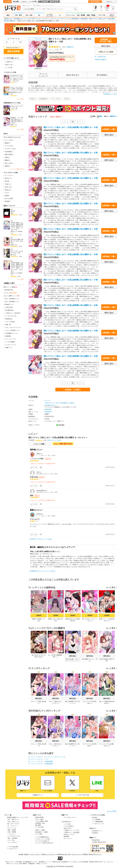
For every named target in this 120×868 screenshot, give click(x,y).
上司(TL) (67, 99)
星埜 (39, 621)
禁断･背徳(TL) (9, 155)
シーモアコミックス (50, 15)
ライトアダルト (112, 15)
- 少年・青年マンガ (13, 820)
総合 (8, 15)
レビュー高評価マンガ (12, 330)
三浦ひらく (8, 184)
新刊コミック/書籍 (10, 287)
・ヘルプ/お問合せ (68, 826)
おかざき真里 (9, 199)
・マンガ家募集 (95, 820)
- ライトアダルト (12, 842)
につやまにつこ (56, 703)
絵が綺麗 (47, 405)
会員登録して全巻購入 (73, 390)
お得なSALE (9, 307)
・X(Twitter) (94, 833)
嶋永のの (107, 703)
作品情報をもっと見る (110, 94)
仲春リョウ (14, 125)
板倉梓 (7, 196)
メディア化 (102, 15)
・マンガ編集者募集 (97, 822)
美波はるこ (8, 190)
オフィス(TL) (9, 140)
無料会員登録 (95, 2)
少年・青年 (18, 15)
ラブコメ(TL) (9, 146)
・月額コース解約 (39, 830)
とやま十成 (14, 108)
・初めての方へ (67, 828)
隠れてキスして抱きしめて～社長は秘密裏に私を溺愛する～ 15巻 (71, 229)
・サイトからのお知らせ (42, 841)
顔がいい (54, 405)
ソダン (67, 661)
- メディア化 (11, 840)
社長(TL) (33, 99)
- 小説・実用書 (11, 832)
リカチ (7, 193)
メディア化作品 (10, 322)
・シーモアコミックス (98, 824)
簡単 (99, 116)
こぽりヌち (90, 621)
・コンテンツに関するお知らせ (44, 843)
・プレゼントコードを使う (42, 839)
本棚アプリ (9, 348)
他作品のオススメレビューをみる (43, 571)
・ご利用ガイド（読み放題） (71, 832)
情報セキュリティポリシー (49, 854)
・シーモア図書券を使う (42, 837)
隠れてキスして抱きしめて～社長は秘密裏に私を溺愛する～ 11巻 (71, 127)
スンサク (72, 661)
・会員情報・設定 (39, 823)
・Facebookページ (96, 831)
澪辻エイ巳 (107, 621)
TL (60, 15)
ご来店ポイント (38, 795)
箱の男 (13, 211)
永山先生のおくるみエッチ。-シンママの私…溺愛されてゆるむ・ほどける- (17, 78)
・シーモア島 (67, 824)
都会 (12, 213)
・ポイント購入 (39, 819)
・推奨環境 (66, 837)
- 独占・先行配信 (12, 838)
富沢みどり (8, 178)
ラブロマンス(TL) (10, 149)
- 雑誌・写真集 (11, 830)
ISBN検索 (85, 854)
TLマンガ (38, 39)
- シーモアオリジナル (13, 836)
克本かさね (8, 187)
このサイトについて (77, 854)
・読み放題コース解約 (41, 832)
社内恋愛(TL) (9, 152)
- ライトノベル (11, 828)
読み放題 (16, 1)
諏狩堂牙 (73, 621)
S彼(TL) (7, 157)
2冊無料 (73, 615)
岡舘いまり (14, 245)
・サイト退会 (38, 834)
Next (115, 604)
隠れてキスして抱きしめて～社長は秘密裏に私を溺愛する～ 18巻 (71, 305)
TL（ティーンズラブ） (43, 19)
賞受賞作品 (9, 319)
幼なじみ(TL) (9, 163)
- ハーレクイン (11, 834)
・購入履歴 (37, 825)
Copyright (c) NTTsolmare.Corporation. (60, 866)
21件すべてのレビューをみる (42, 539)
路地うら (90, 703)
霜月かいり (14, 231)
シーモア (7, 1)
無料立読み (73, 656)
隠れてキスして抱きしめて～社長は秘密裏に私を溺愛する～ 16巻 (71, 254)
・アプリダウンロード (69, 817)
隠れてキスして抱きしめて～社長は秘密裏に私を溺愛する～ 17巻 (71, 280)
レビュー (24, 1)
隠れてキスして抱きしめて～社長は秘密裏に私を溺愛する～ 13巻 (71, 178)
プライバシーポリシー (35, 854)
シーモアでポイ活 (11, 316)
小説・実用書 (81, 15)
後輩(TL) (7, 143)
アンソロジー (9, 175)
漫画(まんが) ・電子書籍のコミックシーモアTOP (19, 19)
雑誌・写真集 (91, 15)
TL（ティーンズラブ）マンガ (61, 19)
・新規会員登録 (39, 817)
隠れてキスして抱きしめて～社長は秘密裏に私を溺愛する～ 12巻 (71, 153)
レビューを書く (54, 49)
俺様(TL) (7, 166)
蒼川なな (13, 255)
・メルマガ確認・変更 (41, 821)
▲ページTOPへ (112, 811)
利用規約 (26, 854)
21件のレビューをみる (54, 440)
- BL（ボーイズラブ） (14, 824)
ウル (39, 703)
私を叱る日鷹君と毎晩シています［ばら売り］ (17, 241)
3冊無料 (39, 615)
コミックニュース (11, 339)
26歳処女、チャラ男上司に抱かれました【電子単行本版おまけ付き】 (17, 120)
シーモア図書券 (10, 342)
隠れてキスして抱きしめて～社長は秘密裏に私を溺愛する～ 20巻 (71, 356)
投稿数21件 (61, 47)
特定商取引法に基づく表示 (64, 854)
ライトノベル (70, 15)
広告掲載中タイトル (12, 333)
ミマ (50, 44)
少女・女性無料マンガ (12, 299)
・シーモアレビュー (12, 849)
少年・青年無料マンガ (12, 302)
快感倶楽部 (75, 19)
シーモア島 (33, 1)
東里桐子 (8, 201)
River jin (41, 657)
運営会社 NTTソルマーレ (95, 854)
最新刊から (114, 116)
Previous (30, 604)
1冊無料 (56, 615)
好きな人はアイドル (17, 106)
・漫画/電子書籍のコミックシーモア (17, 817)
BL (39, 15)
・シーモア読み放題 (12, 847)
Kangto (36, 657)
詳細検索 (8, 336)
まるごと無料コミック (12, 296)
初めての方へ (9, 65)
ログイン (109, 2)
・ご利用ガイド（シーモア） (71, 830)
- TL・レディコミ (12, 826)
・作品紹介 (94, 817)
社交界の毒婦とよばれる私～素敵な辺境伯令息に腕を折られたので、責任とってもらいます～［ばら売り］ (17, 267)
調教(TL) (7, 160)
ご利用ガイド (9, 62)
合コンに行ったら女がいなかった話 (17, 252)
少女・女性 (29, 15)
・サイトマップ (67, 839)
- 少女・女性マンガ (13, 822)
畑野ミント (56, 657)
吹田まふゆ (107, 746)
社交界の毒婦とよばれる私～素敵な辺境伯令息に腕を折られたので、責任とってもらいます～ (17, 226)
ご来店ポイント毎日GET (13, 313)
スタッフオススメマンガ (13, 327)
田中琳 (7, 181)
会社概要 (21, 854)
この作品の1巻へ (101, 57)
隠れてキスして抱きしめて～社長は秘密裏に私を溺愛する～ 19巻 (71, 331)
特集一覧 (8, 325)
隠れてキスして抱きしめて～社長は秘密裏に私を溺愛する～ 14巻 (71, 204)
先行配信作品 (9, 310)
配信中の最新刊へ (102, 60)
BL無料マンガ (9, 304)
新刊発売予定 (9, 290)
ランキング (10, 293)
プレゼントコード (11, 345)
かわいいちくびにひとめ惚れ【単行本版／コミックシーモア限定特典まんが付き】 (17, 91)
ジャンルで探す (29, 9)
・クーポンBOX (39, 827)
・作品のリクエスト (69, 834)
